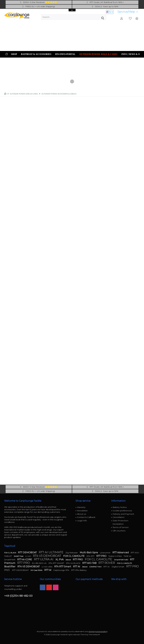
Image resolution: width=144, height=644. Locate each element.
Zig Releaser (72, 553)
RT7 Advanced (121, 553)
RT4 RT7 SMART (57, 563)
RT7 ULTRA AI (44, 559)
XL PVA (60, 560)
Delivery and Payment (123, 514)
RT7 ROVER (107, 563)
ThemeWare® (94, 635)
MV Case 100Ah (37, 570)
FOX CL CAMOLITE (74, 556)
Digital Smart (118, 567)
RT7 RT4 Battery (79, 570)
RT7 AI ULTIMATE (51, 552)
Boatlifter (10, 567)
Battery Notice (120, 507)
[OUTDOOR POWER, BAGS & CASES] (98, 54)
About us (81, 514)
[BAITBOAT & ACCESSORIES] (36, 54)
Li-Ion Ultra (47, 567)
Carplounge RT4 (61, 570)
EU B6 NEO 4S (40, 563)
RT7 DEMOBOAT (28, 553)
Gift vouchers (119, 531)
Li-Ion (28, 556)
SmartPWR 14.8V (121, 560)
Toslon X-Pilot (115, 556)
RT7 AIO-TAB (90, 563)
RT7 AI (77, 567)
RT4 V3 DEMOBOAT (47, 556)
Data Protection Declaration (120, 522)
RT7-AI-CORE (25, 560)
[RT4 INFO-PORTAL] (65, 54)
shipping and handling (98, 631)
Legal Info (82, 521)
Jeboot (68, 560)
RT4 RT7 (91, 556)
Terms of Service (121, 527)
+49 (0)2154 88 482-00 (18, 596)
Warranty (81, 507)
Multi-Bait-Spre (89, 553)
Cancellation (119, 517)
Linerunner (105, 553)
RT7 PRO (102, 556)
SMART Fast (19, 556)
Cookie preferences (122, 511)
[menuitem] (128, 12)
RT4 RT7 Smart (63, 567)
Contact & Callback (86, 517)
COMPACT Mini (96, 567)
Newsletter (82, 511)
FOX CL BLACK (10, 553)
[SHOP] (14, 54)
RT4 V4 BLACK (73, 563)
